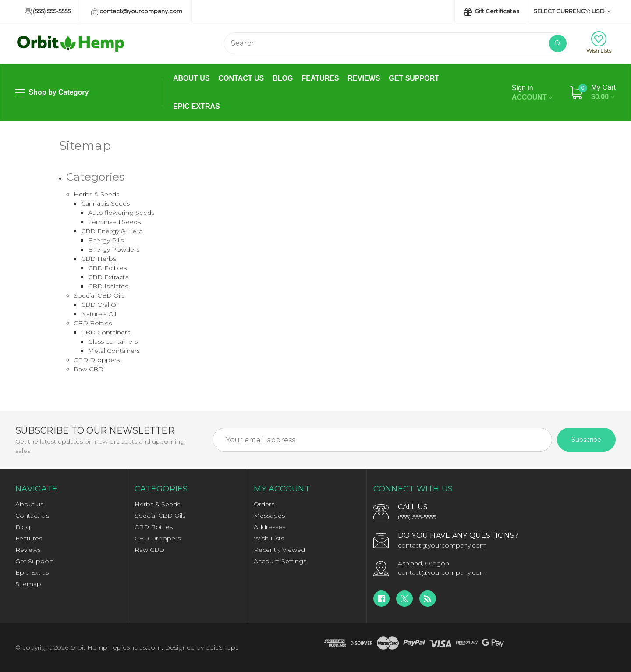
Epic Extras (197, 106)
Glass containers (113, 341)
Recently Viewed (279, 550)
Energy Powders (114, 249)
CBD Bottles (93, 323)
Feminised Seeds (114, 222)
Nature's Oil (99, 314)
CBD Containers (106, 332)
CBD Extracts (108, 277)
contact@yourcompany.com (137, 11)
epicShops (222, 647)
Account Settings (280, 561)
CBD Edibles (107, 268)
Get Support (414, 78)
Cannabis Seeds (105, 203)
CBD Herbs (99, 259)
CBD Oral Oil (100, 305)
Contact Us (241, 78)
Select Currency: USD (572, 11)
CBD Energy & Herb (112, 231)
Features (320, 78)
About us (191, 78)
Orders (264, 504)
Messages (269, 516)
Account (532, 92)
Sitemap (28, 584)
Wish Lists (599, 43)
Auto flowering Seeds (121, 213)
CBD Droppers (97, 360)
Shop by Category (52, 93)
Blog (283, 78)
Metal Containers (114, 351)
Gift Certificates (491, 12)
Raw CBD (89, 369)
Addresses (269, 527)
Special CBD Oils (99, 295)
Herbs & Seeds (96, 194)
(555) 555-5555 (48, 11)
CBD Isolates (108, 286)
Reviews (364, 78)
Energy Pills (106, 240)
